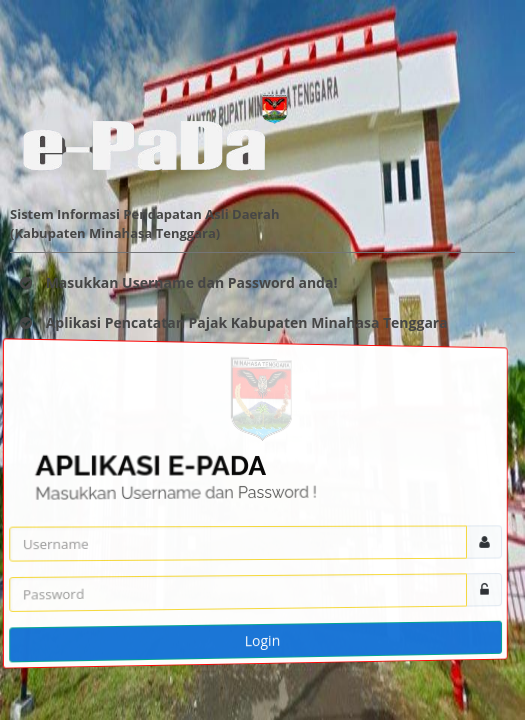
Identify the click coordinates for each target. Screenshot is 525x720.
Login (262, 641)
